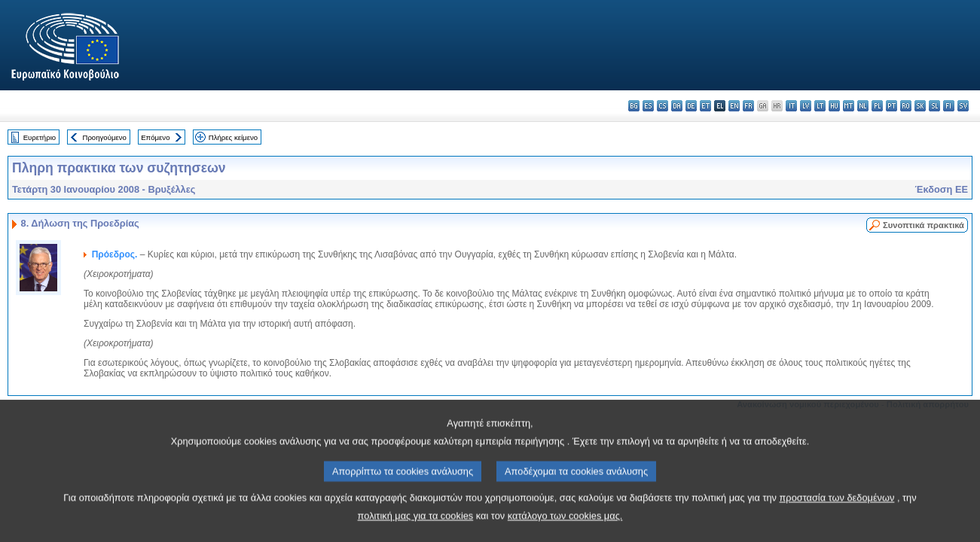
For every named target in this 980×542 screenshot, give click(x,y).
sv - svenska (963, 106)
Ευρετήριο (40, 137)
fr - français (748, 106)
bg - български (634, 106)
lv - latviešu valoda (806, 106)
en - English (734, 106)
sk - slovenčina (920, 106)
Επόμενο (155, 137)
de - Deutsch (691, 106)
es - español (648, 106)
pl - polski (877, 106)
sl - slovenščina (934, 106)
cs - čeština (662, 106)
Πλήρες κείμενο (233, 137)
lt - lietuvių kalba (820, 106)
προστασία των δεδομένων (837, 517)
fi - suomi (949, 106)
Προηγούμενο (104, 137)
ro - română (906, 106)
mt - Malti (849, 106)
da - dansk (677, 106)
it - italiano (791, 106)
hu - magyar (834, 106)
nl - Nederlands (863, 106)
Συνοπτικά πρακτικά (924, 225)
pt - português (891, 106)
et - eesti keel (705, 106)
